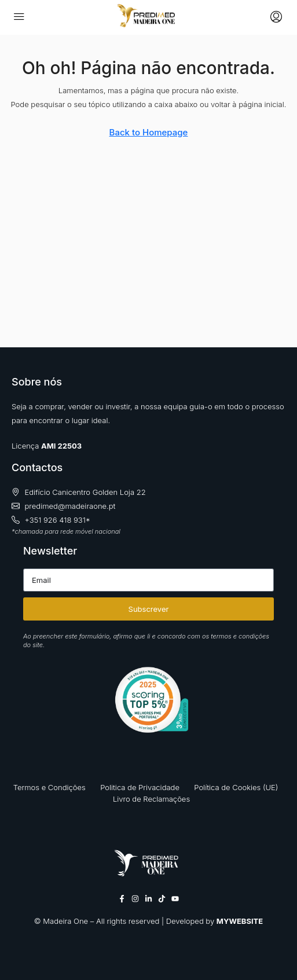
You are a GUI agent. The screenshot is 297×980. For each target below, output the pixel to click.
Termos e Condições (49, 787)
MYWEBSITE (240, 921)
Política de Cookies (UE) (236, 787)
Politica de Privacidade (140, 787)
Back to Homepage (149, 132)
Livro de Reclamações (151, 799)
